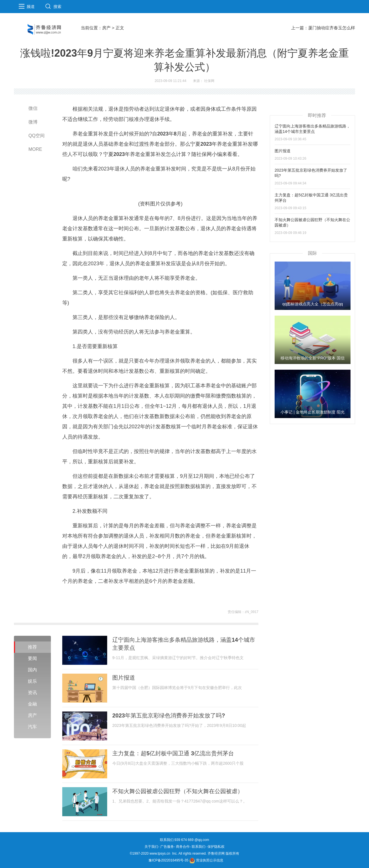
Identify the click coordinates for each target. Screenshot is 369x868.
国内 (32, 670)
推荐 (32, 647)
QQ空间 (37, 136)
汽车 (32, 727)
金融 (32, 704)
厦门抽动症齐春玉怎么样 (332, 28)
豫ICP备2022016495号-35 (169, 860)
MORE (35, 149)
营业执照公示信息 (206, 860)
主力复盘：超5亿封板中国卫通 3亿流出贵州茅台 (173, 753)
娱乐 (32, 681)
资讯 (32, 693)
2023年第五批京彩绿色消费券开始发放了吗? (169, 715)
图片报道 (124, 678)
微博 (33, 122)
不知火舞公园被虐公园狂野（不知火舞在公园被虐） (178, 791)
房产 (106, 28)
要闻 (32, 658)
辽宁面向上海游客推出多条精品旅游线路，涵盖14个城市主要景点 (184, 644)
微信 (33, 108)
